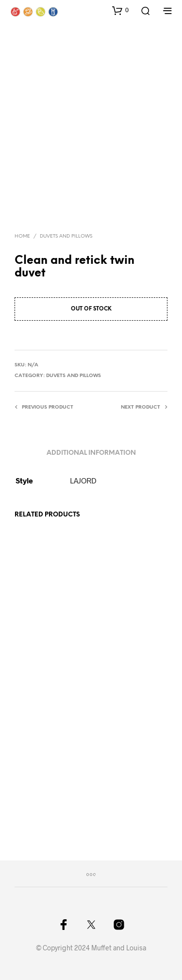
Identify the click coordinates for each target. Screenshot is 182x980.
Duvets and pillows (66, 236)
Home (22, 236)
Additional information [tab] (91, 453)
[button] (120, 10)
